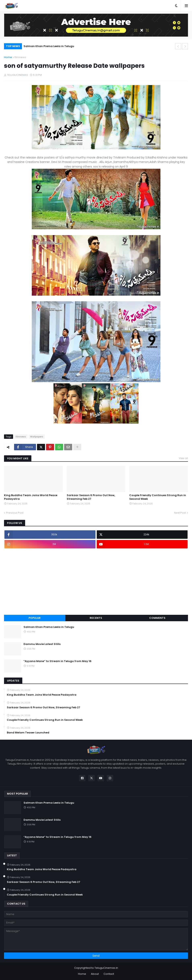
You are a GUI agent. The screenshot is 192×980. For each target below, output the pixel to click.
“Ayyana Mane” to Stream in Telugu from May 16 (57, 661)
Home (8, 57)
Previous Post (15, 513)
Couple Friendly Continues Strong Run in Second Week (158, 497)
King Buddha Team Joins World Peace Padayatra (31, 497)
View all (183, 458)
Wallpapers (37, 437)
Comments (157, 618)
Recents (96, 618)
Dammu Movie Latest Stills (42, 644)
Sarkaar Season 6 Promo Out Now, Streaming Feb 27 (91, 497)
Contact (109, 974)
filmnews (20, 57)
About (95, 974)
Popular (35, 618)
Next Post (180, 513)
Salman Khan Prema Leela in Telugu (49, 46)
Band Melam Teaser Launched (28, 733)
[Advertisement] (96, 582)
